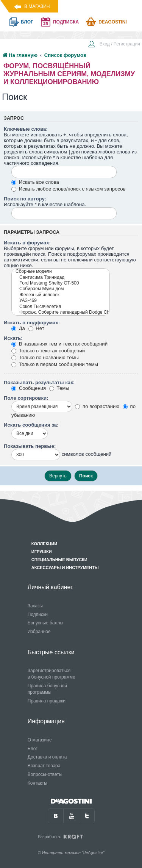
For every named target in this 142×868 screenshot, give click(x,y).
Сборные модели (61, 271)
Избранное (39, 632)
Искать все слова (35, 182)
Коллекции (44, 544)
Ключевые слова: (26, 129)
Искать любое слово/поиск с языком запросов (69, 189)
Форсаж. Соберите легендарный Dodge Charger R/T (61, 312)
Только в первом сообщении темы (55, 364)
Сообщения (29, 388)
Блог (33, 749)
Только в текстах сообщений (48, 351)
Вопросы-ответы (45, 774)
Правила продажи (47, 701)
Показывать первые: (30, 446)
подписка (66, 22)
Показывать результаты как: (39, 382)
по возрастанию (97, 406)
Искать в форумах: (27, 243)
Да (18, 328)
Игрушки (42, 552)
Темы (59, 388)
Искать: (13, 338)
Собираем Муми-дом (61, 289)
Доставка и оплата (47, 757)
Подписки (38, 615)
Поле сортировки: (26, 398)
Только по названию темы (45, 357)
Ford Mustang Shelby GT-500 (61, 283)
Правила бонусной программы (47, 689)
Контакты (37, 783)
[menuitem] (114, 45)
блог (27, 22)
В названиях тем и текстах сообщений (59, 344)
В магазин (37, 6)
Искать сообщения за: (31, 425)
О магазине (40, 740)
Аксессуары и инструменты (65, 568)
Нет (36, 328)
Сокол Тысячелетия (61, 307)
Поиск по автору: (25, 199)
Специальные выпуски (59, 560)
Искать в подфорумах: (32, 323)
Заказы (35, 606)
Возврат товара (44, 766)
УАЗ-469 (61, 301)
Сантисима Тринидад (61, 278)
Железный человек (61, 295)
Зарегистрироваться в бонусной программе (51, 674)
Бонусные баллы (45, 623)
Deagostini (113, 22)
